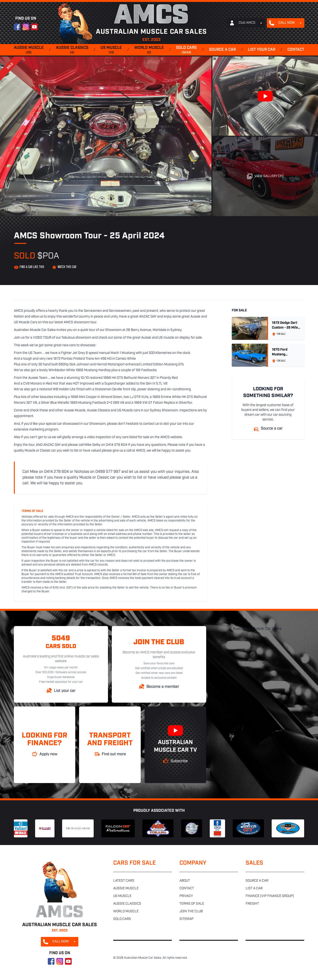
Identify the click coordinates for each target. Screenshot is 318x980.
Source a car (222, 50)
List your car (262, 50)
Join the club (191, 911)
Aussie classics (72, 50)
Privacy (186, 896)
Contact (296, 50)
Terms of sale (192, 904)
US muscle (111, 50)
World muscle (149, 50)
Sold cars (186, 50)
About (185, 881)
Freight (252, 904)
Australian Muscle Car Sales (257, 629)
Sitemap (186, 919)
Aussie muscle (29, 50)
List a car (254, 888)
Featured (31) (14, 210)
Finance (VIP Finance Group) (270, 896)
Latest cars (124, 881)
